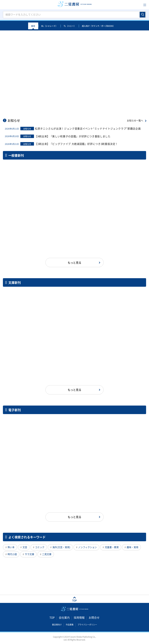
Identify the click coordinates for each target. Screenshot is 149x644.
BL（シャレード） (49, 26)
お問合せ (94, 618)
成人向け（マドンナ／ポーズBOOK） (98, 26)
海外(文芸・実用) (61, 547)
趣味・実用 (133, 547)
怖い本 (11, 547)
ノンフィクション (87, 547)
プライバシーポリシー (87, 625)
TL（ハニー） (70, 26)
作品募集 (70, 625)
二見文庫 (47, 554)
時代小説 (12, 554)
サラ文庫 (29, 554)
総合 (33, 26)
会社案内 (64, 618)
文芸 (25, 547)
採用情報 (79, 618)
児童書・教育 (112, 547)
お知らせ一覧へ (135, 121)
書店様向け (57, 625)
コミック (40, 547)
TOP (52, 618)
